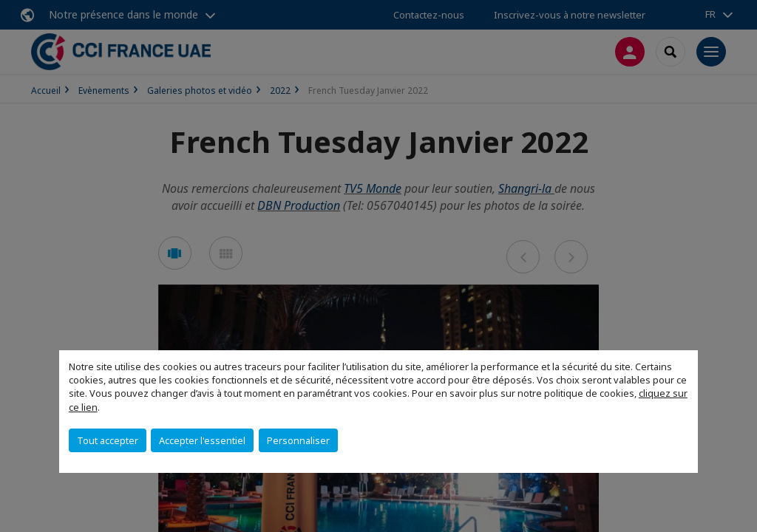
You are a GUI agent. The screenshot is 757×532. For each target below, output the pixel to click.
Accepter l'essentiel (202, 440)
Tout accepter (108, 440)
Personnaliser (298, 440)
